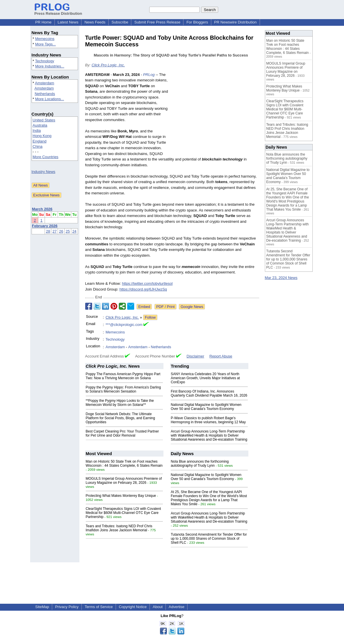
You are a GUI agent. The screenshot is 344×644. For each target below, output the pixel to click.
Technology (45, 61)
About (158, 607)
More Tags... (45, 44)
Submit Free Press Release (157, 22)
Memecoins (45, 39)
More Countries (46, 157)
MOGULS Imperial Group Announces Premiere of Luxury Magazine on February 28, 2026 (124, 481)
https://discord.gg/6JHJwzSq (143, 289)
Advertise (176, 607)
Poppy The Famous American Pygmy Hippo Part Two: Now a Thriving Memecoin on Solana (123, 376)
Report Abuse (221, 356)
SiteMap (42, 607)
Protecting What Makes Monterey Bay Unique (121, 496)
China (38, 146)
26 (61, 231)
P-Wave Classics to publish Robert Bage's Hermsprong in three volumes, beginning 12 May (208, 420)
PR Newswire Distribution (235, 22)
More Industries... (50, 66)
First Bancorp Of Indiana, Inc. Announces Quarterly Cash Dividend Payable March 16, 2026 (209, 393)
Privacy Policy (67, 607)
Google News (192, 307)
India (37, 131)
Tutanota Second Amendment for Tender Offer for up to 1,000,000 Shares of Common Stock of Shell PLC (209, 539)
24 (74, 231)
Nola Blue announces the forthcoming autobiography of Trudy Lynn (200, 464)
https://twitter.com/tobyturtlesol (147, 283)
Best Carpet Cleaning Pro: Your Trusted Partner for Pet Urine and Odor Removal (122, 433)
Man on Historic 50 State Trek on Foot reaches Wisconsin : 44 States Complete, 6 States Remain (124, 464)
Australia (40, 125)
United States (44, 120)
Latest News (68, 22)
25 (68, 231)
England (40, 141)
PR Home (43, 22)
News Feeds (95, 22)
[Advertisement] (216, 114)
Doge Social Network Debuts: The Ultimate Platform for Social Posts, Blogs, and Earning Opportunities (120, 418)
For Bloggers (197, 22)
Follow (150, 317)
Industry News (43, 172)
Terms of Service (99, 607)
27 (54, 231)
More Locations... (50, 99)
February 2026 (45, 226)
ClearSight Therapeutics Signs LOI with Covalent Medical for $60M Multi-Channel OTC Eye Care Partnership (123, 513)
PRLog (149, 75)
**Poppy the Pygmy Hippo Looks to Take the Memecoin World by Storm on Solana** (120, 403)
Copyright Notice (133, 607)
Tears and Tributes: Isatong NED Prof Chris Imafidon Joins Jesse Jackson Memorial (119, 528)
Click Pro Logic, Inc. (108, 65)
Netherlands (45, 94)
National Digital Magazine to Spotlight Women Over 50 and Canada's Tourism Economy (206, 407)
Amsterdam (44, 83)
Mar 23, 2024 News (281, 278)
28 (48, 231)
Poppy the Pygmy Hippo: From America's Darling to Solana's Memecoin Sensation (123, 389)
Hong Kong (42, 136)
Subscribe (120, 22)
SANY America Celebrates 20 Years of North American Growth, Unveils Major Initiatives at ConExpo (205, 378)
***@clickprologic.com (124, 325)
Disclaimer (195, 356)
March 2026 (42, 209)
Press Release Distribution (58, 11)
